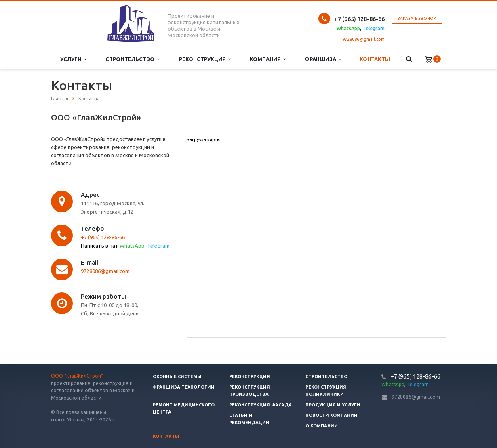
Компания (268, 59)
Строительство (132, 59)
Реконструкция (205, 59)
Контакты (375, 59)
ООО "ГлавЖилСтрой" (77, 376)
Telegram (158, 246)
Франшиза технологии (184, 387)
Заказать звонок (417, 18)
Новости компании (332, 415)
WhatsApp (132, 246)
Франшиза (323, 59)
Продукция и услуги (333, 405)
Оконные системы (177, 376)
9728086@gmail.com (363, 39)
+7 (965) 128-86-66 (103, 237)
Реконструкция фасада (260, 405)
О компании (322, 426)
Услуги (73, 59)
